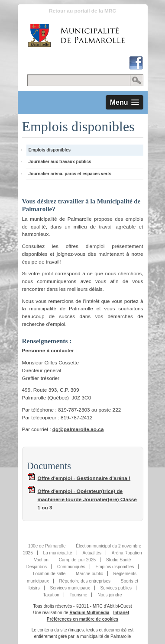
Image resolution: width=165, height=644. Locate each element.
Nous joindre (110, 595)
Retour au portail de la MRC (82, 11)
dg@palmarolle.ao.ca (78, 429)
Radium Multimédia (89, 613)
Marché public (89, 574)
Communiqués (71, 567)
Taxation (51, 595)
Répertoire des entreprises (85, 581)
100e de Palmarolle (47, 546)
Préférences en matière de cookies (82, 619)
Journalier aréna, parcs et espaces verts (70, 174)
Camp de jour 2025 (77, 560)
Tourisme (79, 595)
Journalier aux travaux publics (60, 162)
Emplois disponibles (50, 150)
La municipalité (58, 553)
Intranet (121, 613)
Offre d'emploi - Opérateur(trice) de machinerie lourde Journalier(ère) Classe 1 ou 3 (87, 499)
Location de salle (49, 574)
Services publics (116, 588)
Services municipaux (70, 588)
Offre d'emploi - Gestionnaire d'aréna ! (84, 478)
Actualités (92, 553)
